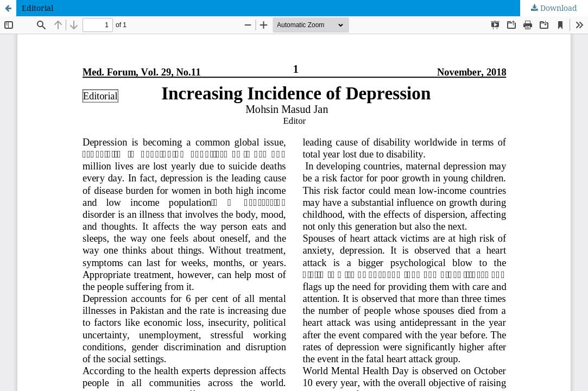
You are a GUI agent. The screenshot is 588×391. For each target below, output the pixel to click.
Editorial (37, 8)
